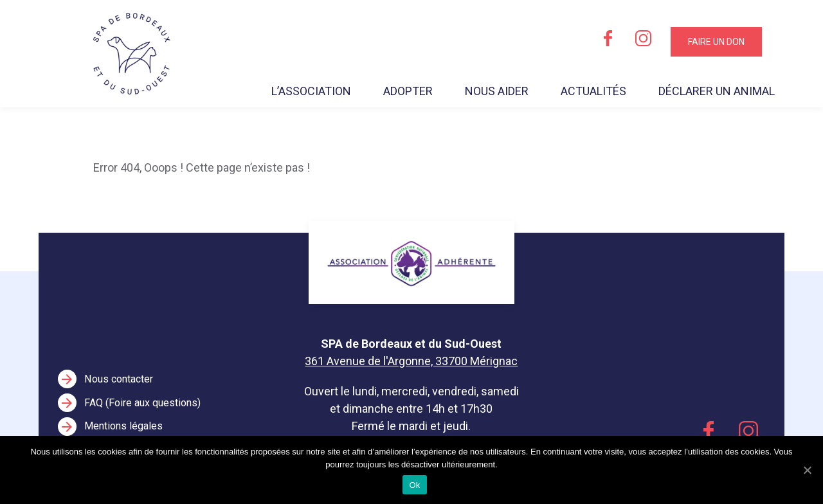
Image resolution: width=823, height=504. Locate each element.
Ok (414, 485)
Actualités (593, 91)
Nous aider (497, 91)
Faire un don (716, 42)
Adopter (408, 91)
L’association (311, 91)
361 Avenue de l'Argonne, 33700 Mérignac (411, 361)
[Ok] (807, 470)
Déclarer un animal (717, 91)
